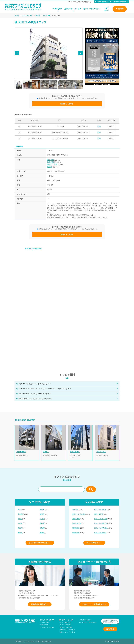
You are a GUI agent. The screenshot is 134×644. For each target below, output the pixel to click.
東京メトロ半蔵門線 (101, 523)
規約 (39, 641)
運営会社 (19, 641)
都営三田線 (76, 528)
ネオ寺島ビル (21, 452)
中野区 (42, 533)
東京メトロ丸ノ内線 (101, 519)
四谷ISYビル (101, 452)
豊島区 (42, 523)
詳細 (99, 126)
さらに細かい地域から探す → (40, 543)
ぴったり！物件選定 (65, 625)
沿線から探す (44, 625)
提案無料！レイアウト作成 (67, 630)
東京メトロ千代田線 (101, 528)
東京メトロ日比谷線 (79, 514)
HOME (17, 16)
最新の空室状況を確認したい (68, 98)
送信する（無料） (67, 104)
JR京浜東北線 (77, 523)
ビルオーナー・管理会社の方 (119, 2)
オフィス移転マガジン (92, 9)
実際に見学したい (46, 98)
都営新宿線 (76, 533)
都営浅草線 (76, 519)
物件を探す (57, 9)
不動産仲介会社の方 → (40, 604)
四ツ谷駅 (50, 160)
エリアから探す (27, 16)
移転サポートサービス (73, 9)
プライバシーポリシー (29, 641)
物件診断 (120, 9)
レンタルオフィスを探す (47, 627)
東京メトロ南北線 (100, 533)
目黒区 (42, 528)
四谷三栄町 (47, 16)
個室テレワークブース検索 (67, 632)
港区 (19, 510)
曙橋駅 (50, 167)
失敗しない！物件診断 (66, 627)
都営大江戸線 (99, 514)
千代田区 (21, 514)
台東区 (20, 523)
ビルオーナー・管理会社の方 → (94, 604)
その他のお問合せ (91, 98)
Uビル (46, 452)
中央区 (42, 510)
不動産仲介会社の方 (102, 2)
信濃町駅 (50, 162)
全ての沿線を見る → (94, 543)
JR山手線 (75, 510)
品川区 (42, 519)
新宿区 (38, 16)
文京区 (20, 528)
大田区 (20, 533)
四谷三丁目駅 (52, 164)
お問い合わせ (46, 641)
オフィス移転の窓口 (65, 622)
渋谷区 (20, 519)
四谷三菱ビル (75, 452)
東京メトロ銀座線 (100, 510)
